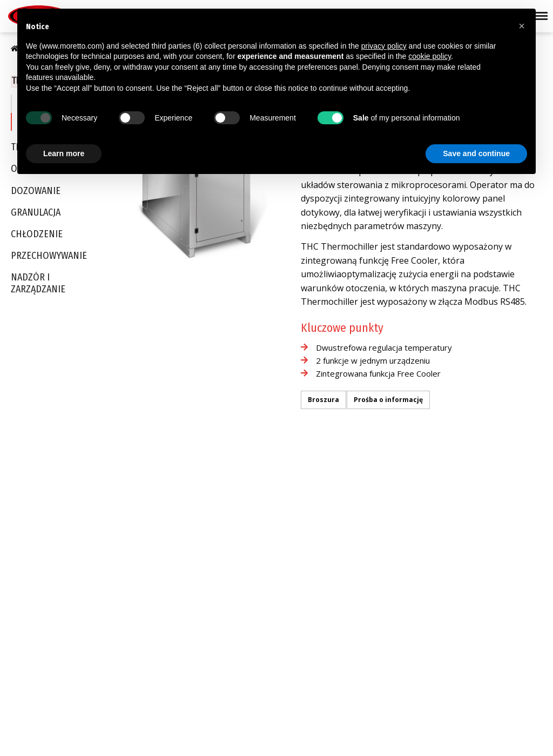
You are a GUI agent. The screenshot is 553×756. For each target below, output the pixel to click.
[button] (522, 26)
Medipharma (213, 541)
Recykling (208, 664)
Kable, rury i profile (223, 636)
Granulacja (36, 213)
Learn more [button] (64, 153)
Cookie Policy (100, 732)
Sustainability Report (42, 554)
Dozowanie (36, 192)
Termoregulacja (126, 557)
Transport (117, 501)
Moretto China (308, 585)
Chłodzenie (37, 235)
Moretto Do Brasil (313, 571)
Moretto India (306, 599)
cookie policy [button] (430, 56)
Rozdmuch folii (216, 650)
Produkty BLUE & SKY (42, 526)
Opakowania (213, 569)
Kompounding (215, 678)
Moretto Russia (309, 613)
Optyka (204, 555)
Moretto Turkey (310, 543)
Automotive (211, 513)
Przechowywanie (49, 256)
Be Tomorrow (30, 568)
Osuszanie (118, 515)
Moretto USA (305, 557)
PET (198, 527)
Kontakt (297, 647)
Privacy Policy (38, 732)
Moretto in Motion (37, 582)
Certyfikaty (26, 540)
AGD (200, 583)
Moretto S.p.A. (307, 501)
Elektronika (211, 597)
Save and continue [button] (476, 153)
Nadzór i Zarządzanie (38, 285)
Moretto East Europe (318, 529)
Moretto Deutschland (319, 515)
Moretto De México (315, 627)
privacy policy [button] (384, 46)
